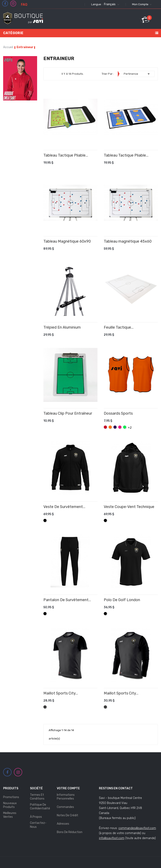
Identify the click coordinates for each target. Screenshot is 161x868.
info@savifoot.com (112, 838)
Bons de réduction (70, 832)
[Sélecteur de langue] (111, 4)
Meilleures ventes (10, 815)
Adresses (63, 824)
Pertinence (137, 74)
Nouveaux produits (10, 805)
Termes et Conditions (37, 797)
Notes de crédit (68, 815)
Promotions (11, 797)
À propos (36, 817)
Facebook (5, 4)
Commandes (65, 807)
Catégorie (13, 33)
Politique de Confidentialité (40, 807)
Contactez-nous (38, 825)
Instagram (13, 4)
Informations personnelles (66, 797)
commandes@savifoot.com (137, 828)
